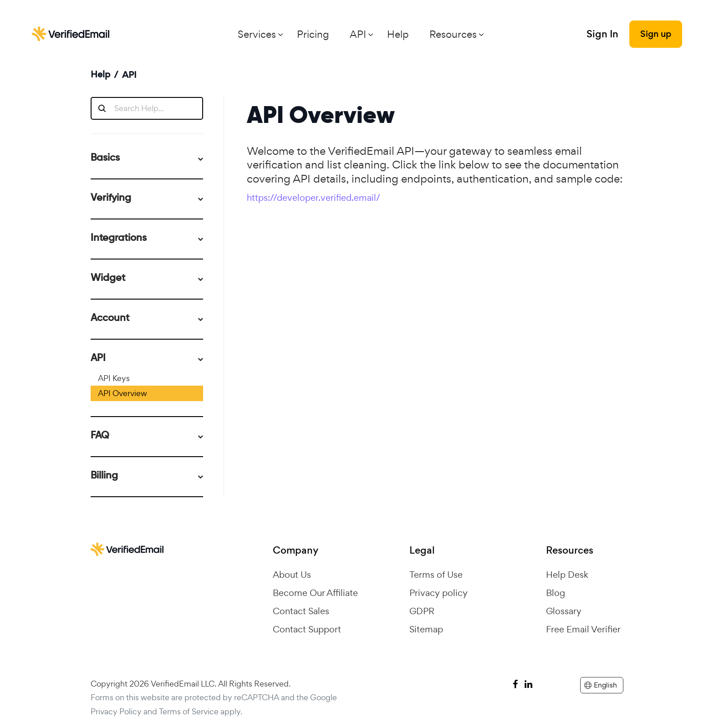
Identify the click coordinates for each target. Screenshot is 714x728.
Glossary (564, 611)
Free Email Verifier (583, 629)
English (601, 685)
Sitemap (426, 629)
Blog (556, 593)
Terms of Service (189, 711)
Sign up (656, 34)
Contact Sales (301, 611)
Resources (453, 34)
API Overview (122, 393)
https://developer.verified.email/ (314, 198)
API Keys (114, 378)
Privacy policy (439, 593)
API (358, 34)
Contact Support (307, 629)
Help (398, 34)
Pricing (313, 34)
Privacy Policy (116, 711)
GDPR (422, 611)
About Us (292, 575)
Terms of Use (436, 575)
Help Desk (567, 575)
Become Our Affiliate (315, 593)
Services (257, 34)
